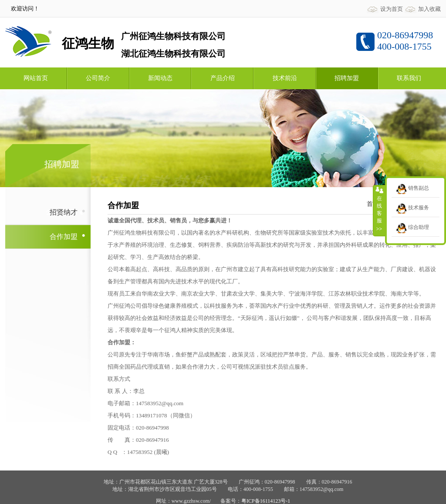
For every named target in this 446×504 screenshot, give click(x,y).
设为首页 (392, 9)
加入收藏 (429, 9)
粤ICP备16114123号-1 (266, 501)
